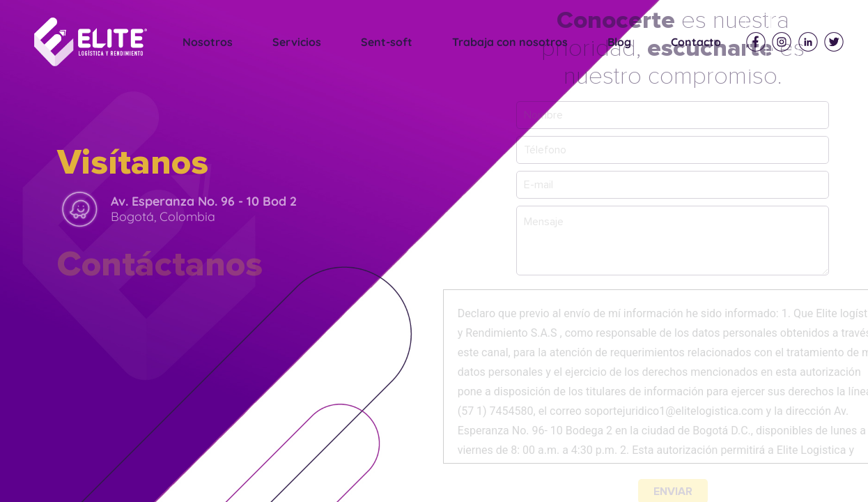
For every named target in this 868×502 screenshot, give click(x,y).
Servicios (297, 42)
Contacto (696, 42)
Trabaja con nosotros (510, 42)
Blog (619, 42)
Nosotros (208, 42)
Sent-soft (387, 42)
